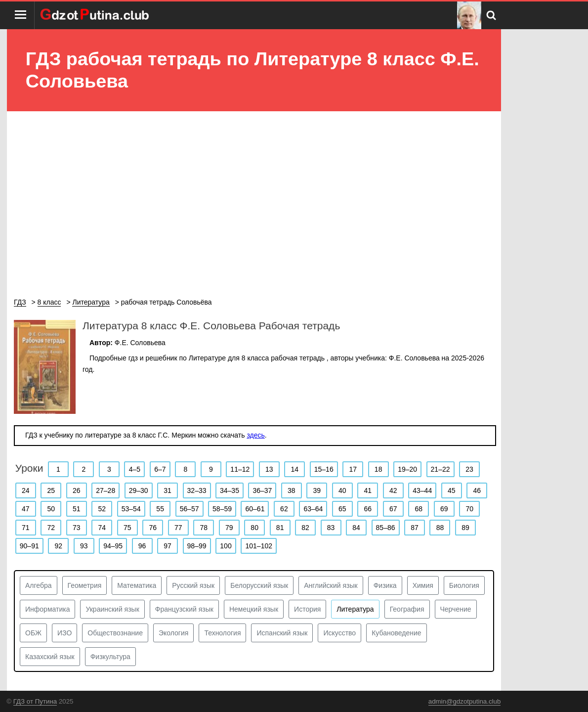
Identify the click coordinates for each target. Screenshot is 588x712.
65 (342, 509)
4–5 (135, 469)
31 (168, 490)
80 (254, 528)
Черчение (456, 609)
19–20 (407, 469)
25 (51, 490)
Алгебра (39, 585)
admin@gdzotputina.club (465, 701)
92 (58, 546)
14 (294, 469)
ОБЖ (33, 633)
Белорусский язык (259, 585)
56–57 (189, 509)
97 (168, 546)
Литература (355, 609)
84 (356, 528)
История (307, 609)
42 (393, 490)
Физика (385, 585)
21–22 (441, 469)
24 (26, 490)
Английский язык (331, 585)
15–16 (324, 469)
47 (26, 509)
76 (153, 528)
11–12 (240, 469)
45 (452, 490)
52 (102, 509)
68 (419, 509)
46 (477, 490)
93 (84, 546)
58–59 (222, 509)
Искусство (339, 633)
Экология (173, 633)
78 (204, 528)
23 (469, 469)
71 (26, 528)
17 (353, 469)
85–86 (386, 528)
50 (51, 509)
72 (51, 528)
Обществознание (115, 633)
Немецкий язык (254, 609)
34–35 (230, 490)
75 (127, 528)
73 (77, 528)
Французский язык (184, 609)
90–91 (29, 546)
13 (269, 469)
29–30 (139, 490)
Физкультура (110, 657)
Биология (464, 585)
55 (160, 509)
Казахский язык (50, 657)
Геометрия (85, 585)
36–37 (262, 490)
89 (465, 528)
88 (440, 528)
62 (284, 509)
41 (368, 490)
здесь (255, 435)
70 (469, 509)
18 (378, 469)
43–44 (422, 490)
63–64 (313, 509)
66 (368, 509)
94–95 (113, 546)
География (407, 609)
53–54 (131, 509)
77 (178, 528)
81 (280, 528)
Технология (222, 633)
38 (292, 490)
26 (77, 490)
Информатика (47, 609)
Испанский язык (282, 633)
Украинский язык (112, 609)
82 (305, 528)
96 (142, 546)
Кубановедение (396, 633)
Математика (137, 585)
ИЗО (64, 633)
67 (393, 509)
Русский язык (193, 585)
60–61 (255, 509)
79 (229, 528)
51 (77, 509)
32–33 (197, 490)
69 (444, 509)
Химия (423, 585)
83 (331, 528)
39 (317, 490)
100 (226, 546)
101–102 (259, 546)
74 (102, 528)
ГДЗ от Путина (35, 701)
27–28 (105, 490)
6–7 (160, 469)
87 (415, 528)
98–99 (197, 546)
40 (342, 490)
